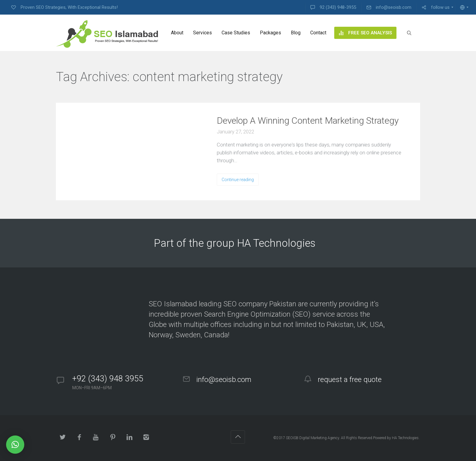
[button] (15, 445)
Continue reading (238, 180)
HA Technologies (405, 438)
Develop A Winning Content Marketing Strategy (308, 120)
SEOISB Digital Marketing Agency (313, 438)
